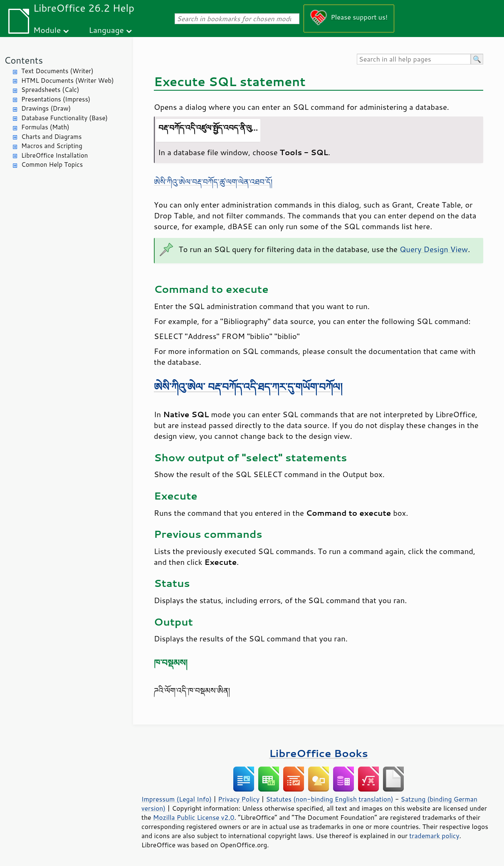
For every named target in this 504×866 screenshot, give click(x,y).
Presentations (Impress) (56, 99)
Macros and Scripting (52, 146)
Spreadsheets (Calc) (50, 90)
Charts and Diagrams (51, 137)
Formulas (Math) (45, 127)
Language (106, 30)
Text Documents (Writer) (57, 71)
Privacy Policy (239, 799)
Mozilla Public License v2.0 (194, 817)
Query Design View (434, 249)
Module (47, 30)
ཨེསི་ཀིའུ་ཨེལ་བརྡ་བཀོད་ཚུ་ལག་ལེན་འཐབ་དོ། (213, 182)
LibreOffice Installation (54, 155)
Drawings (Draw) (46, 108)
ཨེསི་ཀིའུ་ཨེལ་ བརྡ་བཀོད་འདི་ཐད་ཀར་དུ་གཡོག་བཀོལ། (248, 387)
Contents (23, 60)
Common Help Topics (52, 165)
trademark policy (434, 836)
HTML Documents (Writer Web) (68, 80)
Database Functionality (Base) (64, 118)
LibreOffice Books (319, 753)
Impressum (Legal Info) (177, 799)
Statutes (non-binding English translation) (329, 799)
